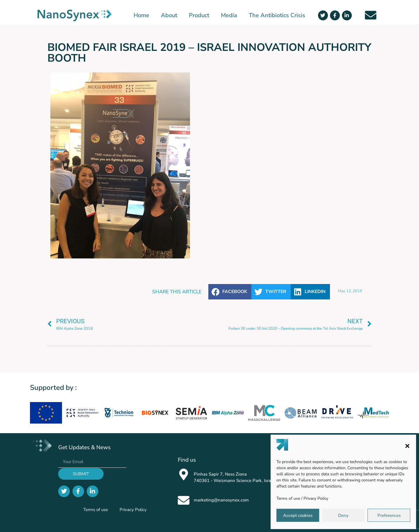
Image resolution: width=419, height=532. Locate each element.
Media (229, 15)
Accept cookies (298, 515)
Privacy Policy (316, 498)
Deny (343, 515)
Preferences (389, 515)
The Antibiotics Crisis (277, 15)
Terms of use (288, 498)
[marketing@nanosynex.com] (184, 500)
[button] (407, 446)
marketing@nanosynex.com (221, 500)
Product (199, 15)
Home (141, 15)
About (169, 15)
